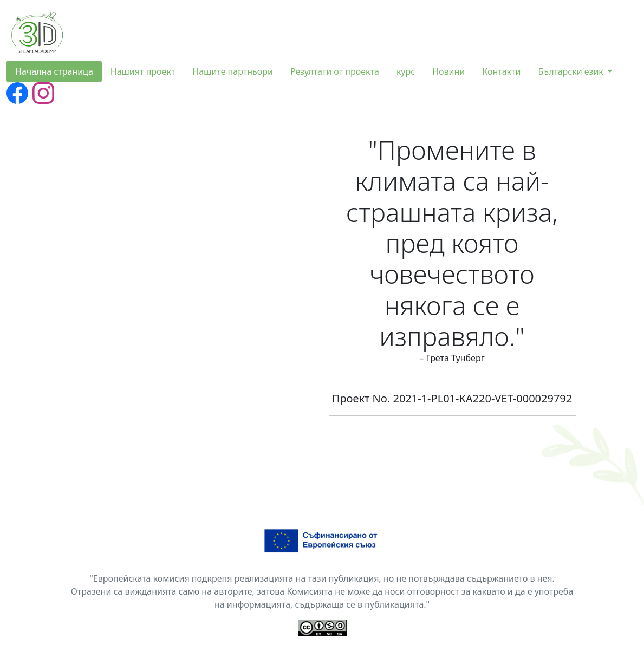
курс (406, 71)
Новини (448, 71)
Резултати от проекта (335, 71)
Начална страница (54, 71)
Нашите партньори (233, 71)
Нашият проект (143, 71)
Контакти (501, 71)
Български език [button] (572, 71)
